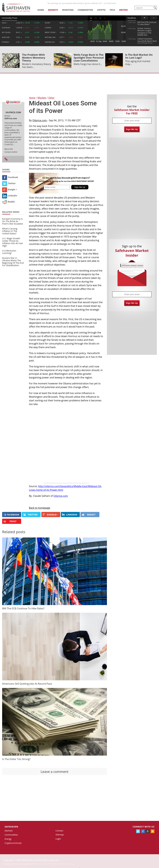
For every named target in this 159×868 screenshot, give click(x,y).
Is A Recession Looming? (9, 252)
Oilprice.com (40, 120)
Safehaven (11, 827)
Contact (59, 831)
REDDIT (89, 515)
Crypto (101, 10)
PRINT (10, 521)
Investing (68, 10)
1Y (105, 18)
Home (41, 10)
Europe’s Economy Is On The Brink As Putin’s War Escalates (13, 221)
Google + (10, 189)
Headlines (132, 18)
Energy (8, 839)
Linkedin (10, 196)
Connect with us (144, 827)
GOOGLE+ (50, 515)
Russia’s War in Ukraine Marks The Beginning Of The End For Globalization (13, 262)
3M (100, 18)
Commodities (85, 10)
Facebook (10, 177)
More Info (9, 149)
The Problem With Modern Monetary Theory (34, 58)
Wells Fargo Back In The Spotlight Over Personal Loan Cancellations (89, 58)
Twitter (9, 183)
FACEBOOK (11, 515)
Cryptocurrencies (13, 843)
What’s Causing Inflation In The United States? (10, 231)
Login (58, 839)
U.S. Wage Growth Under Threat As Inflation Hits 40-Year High (13, 242)
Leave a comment (54, 771)
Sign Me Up (132, 129)
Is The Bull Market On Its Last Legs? (139, 56)
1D (91, 18)
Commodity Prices (9, 18)
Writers (123, 10)
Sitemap (60, 835)
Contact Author (11, 152)
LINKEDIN (70, 515)
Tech (112, 10)
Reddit (9, 202)
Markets (53, 10)
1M (95, 18)
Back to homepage (40, 508)
